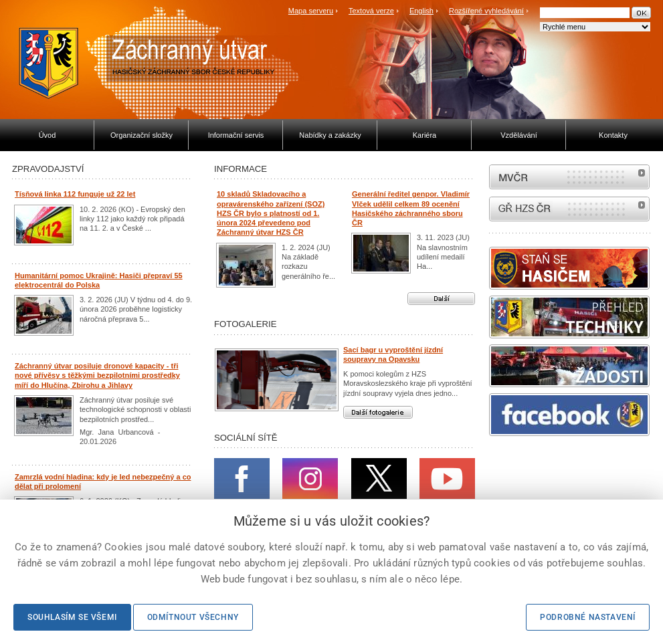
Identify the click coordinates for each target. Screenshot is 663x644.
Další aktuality (441, 299)
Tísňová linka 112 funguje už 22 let (75, 194)
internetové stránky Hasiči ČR (569, 209)
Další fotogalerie (378, 412)
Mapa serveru (311, 11)
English (421, 11)
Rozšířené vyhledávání (486, 11)
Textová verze (371, 11)
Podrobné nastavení (588, 617)
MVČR (569, 177)
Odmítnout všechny (193, 617)
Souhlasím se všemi (72, 617)
